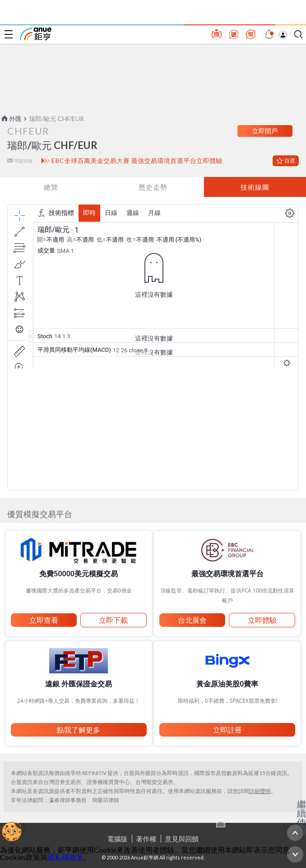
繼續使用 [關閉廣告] (301, 817)
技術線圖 (255, 187)
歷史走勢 (153, 187)
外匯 (11, 119)
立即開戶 (265, 131)
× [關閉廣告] (221, 823)
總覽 (51, 187)
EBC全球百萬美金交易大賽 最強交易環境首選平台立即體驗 (137, 161)
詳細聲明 (260, 791)
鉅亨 (36, 34)
